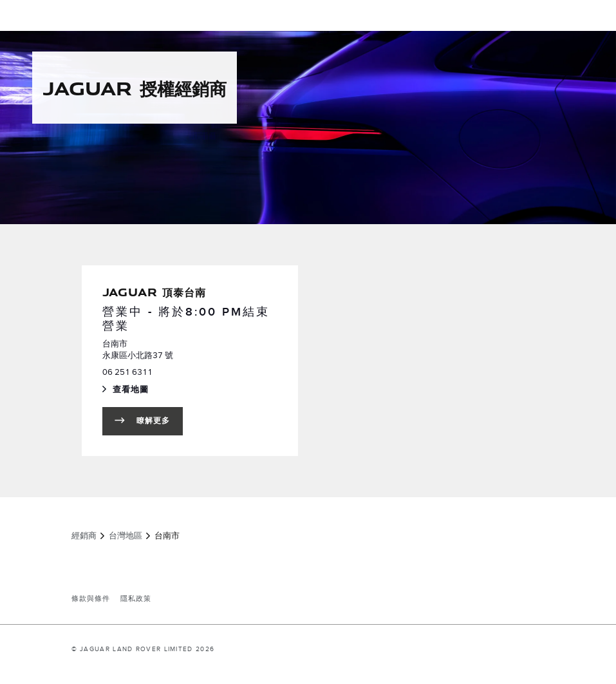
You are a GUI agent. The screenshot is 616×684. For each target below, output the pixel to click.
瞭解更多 (154, 421)
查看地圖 (157, 391)
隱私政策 (136, 599)
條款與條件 (91, 599)
